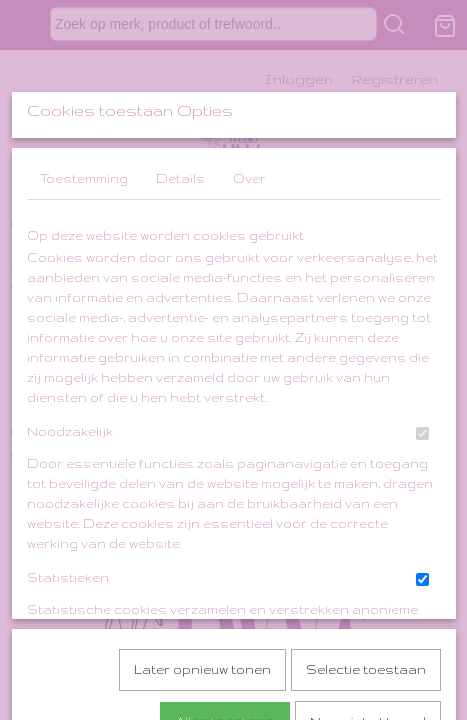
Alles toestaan (225, 643)
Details (180, 326)
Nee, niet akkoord (368, 643)
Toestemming (84, 326)
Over (249, 326)
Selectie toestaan (366, 591)
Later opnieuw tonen (202, 591)
